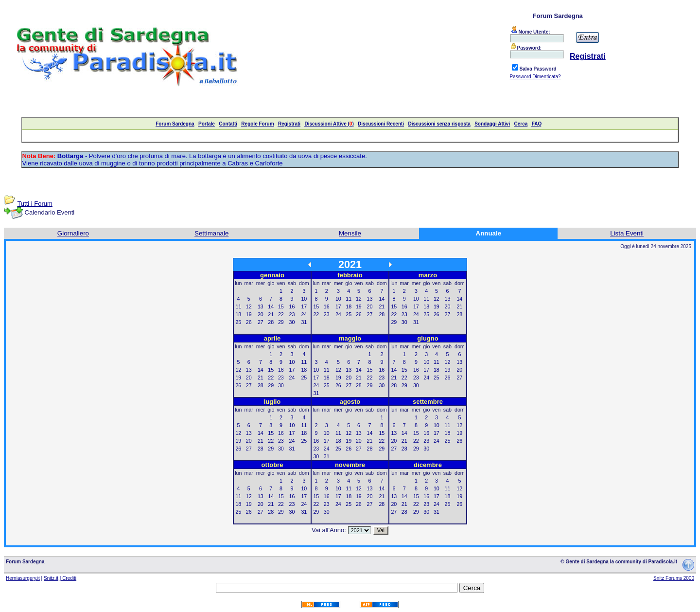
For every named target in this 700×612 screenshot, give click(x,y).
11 (238, 306)
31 (304, 322)
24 (304, 314)
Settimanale (211, 233)
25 (238, 322)
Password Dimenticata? (535, 77)
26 (249, 322)
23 (292, 314)
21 (271, 314)
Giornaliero (73, 233)
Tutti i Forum (35, 204)
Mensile (350, 233)
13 (261, 306)
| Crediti (68, 578)
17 (304, 306)
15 (281, 306)
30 (292, 322)
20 (261, 314)
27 (261, 322)
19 (249, 314)
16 (292, 306)
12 (249, 306)
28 (271, 322)
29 (281, 322)
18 (238, 314)
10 (304, 299)
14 (271, 306)
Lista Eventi (627, 233)
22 (281, 314)
